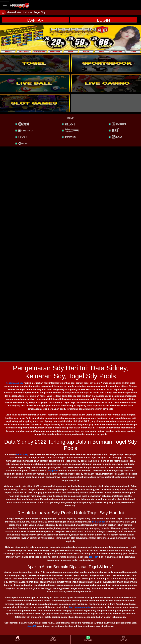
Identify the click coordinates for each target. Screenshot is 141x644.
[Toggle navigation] (5, 5)
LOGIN (104, 20)
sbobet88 (32, 626)
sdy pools (53, 470)
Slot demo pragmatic (80, 607)
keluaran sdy (99, 522)
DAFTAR (35, 20)
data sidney (22, 454)
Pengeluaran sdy (15, 383)
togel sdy (94, 557)
